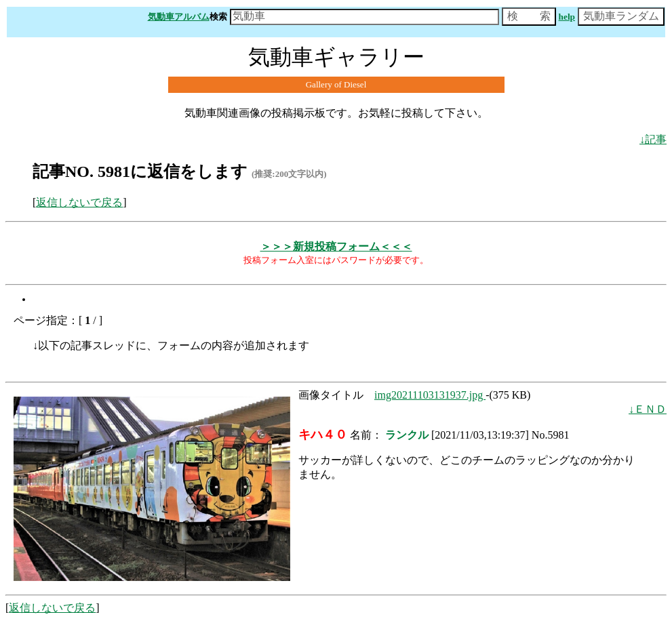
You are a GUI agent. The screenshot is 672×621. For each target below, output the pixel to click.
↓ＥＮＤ (648, 409)
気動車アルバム (179, 17)
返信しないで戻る (79, 202)
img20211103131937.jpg (430, 395)
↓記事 (653, 139)
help (567, 17)
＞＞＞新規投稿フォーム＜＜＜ (336, 246)
